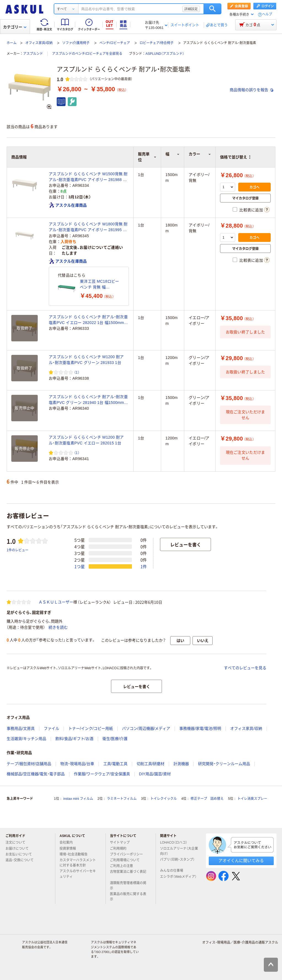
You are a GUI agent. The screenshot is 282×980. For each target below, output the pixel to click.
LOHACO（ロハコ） (176, 843)
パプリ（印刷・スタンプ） (177, 862)
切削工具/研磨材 (151, 764)
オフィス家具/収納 (39, 43)
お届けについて (19, 849)
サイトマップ (120, 843)
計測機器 (181, 764)
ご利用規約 (120, 849)
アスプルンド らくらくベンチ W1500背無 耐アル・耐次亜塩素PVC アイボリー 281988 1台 (88, 177)
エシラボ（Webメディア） (178, 879)
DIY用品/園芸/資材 (155, 774)
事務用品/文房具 (21, 728)
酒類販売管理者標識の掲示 (128, 886)
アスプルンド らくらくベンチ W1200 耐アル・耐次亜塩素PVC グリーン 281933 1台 (86, 360)
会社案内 (68, 843)
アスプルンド (33, 54)
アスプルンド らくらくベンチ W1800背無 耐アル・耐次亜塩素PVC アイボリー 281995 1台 (88, 227)
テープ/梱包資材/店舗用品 (29, 764)
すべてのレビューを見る (245, 668)
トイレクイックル (164, 799)
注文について (18, 843)
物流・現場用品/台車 (77, 764)
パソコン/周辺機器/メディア (146, 728)
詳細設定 (191, 9)
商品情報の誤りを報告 (251, 90)
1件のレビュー (17, 550)
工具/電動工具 (115, 764)
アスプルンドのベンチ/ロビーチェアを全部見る (87, 54)
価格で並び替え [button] (235, 157)
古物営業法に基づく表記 (128, 874)
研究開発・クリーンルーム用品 (224, 764)
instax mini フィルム (78, 799)
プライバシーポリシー (129, 854)
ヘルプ (267, 14)
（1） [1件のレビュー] (77, 372)
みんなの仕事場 (174, 871)
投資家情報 (70, 849)
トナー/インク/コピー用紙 (91, 728)
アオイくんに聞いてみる (241, 861)
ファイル (51, 728)
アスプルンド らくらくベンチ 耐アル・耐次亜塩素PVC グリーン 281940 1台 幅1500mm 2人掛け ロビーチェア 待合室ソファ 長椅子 (88, 400)
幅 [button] (173, 154)
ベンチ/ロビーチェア (115, 43)
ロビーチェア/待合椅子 (157, 43)
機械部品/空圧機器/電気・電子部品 (36, 774)
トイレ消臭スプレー (252, 799)
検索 (212, 9)
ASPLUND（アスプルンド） (165, 54)
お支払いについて (21, 854)
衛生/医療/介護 (115, 739)
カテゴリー (15, 27)
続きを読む (58, 627)
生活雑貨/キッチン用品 (26, 739)
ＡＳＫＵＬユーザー (56, 602)
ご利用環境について (127, 860)
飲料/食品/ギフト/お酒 (74, 739)
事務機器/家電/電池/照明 (200, 728)
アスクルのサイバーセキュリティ (78, 874)
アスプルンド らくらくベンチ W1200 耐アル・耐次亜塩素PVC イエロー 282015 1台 (86, 440)
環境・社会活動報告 (76, 854)
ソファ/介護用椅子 (76, 43)
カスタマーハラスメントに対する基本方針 (78, 863)
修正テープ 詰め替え (207, 799)
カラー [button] (200, 154)
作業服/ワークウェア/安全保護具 (102, 774)
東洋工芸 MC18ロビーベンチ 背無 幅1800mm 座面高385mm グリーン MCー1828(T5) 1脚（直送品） (100, 285)
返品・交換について (22, 860)
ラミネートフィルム (122, 799)
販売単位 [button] (147, 157)
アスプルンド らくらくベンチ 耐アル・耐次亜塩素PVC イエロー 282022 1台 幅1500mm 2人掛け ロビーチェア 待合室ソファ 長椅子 (88, 320)
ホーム (12, 43)
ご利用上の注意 (124, 866)
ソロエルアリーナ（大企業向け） (179, 851)
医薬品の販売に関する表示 (128, 897)
